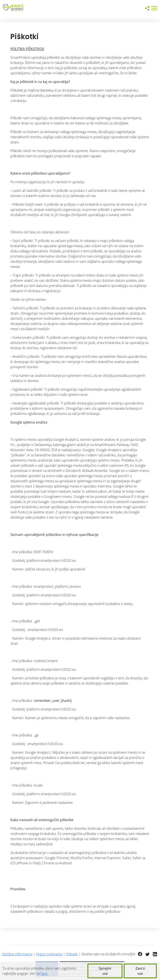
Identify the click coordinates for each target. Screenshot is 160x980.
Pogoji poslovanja (49, 954)
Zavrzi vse (140, 971)
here (44, 974)
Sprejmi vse (105, 971)
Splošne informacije (17, 954)
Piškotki (72, 954)
